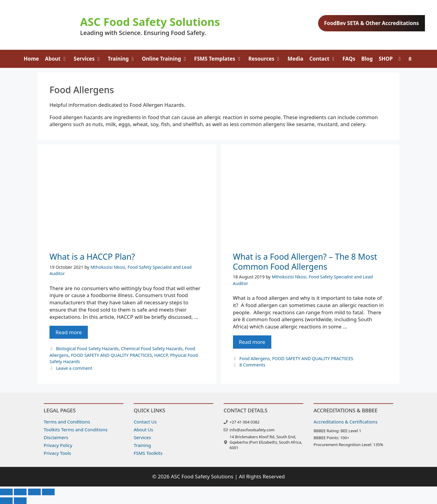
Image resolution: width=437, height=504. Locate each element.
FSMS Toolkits (148, 453)
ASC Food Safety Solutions (150, 22)
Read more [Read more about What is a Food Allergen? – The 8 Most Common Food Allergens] (252, 342)
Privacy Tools (57, 453)
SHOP (386, 59)
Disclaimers (56, 437)
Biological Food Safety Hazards (88, 349)
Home (31, 59)
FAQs (349, 59)
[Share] (34, 492)
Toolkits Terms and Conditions (76, 430)
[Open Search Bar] (410, 59)
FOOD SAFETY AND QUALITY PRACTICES (112, 355)
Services (89, 59)
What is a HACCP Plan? (92, 257)
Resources (266, 59)
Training (123, 59)
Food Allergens (255, 358)
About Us (144, 430)
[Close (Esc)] (48, 492)
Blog (367, 59)
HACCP (161, 355)
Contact (324, 59)
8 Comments (252, 365)
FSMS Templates (220, 59)
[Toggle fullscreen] (20, 492)
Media (295, 59)
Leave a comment (74, 368)
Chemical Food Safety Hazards (152, 349)
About (58, 59)
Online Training (166, 59)
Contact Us (145, 422)
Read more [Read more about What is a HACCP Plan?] (69, 332)
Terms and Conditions (67, 422)
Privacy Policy (58, 445)
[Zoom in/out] (6, 492)
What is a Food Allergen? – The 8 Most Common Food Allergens (305, 261)
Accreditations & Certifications (346, 422)
